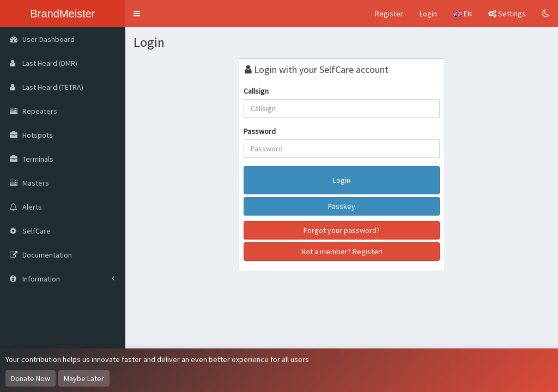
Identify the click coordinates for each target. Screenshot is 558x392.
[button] (137, 14)
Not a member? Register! (342, 252)
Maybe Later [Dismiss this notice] (84, 378)
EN (463, 14)
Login (428, 14)
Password (260, 131)
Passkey (342, 206)
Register (389, 14)
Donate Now (31, 378)
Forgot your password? (342, 230)
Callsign (256, 91)
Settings (507, 14)
